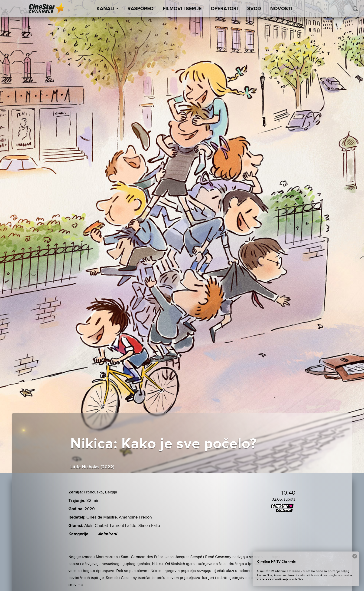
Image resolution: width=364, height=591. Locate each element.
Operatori (224, 9)
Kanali (107, 9)
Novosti (281, 9)
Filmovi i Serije (182, 9)
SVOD (254, 9)
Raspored (140, 9)
